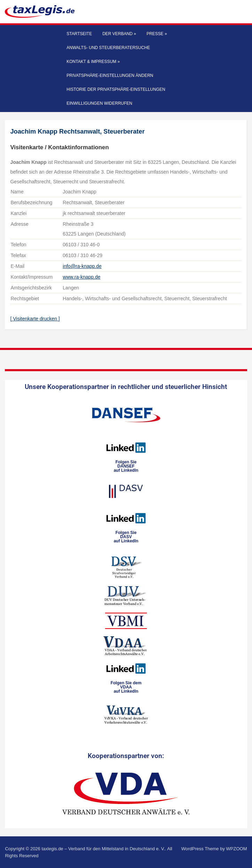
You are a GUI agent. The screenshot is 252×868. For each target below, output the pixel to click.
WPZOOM (237, 849)
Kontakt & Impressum (93, 62)
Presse (157, 34)
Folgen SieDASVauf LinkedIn (126, 537)
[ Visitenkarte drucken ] (35, 319)
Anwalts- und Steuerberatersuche (108, 48)
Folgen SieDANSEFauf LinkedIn (126, 466)
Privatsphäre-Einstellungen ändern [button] (110, 75)
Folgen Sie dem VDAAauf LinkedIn (126, 687)
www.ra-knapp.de (81, 277)
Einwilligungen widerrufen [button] (99, 103)
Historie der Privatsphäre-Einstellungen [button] (116, 89)
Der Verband (119, 34)
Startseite (79, 34)
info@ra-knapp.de (82, 266)
